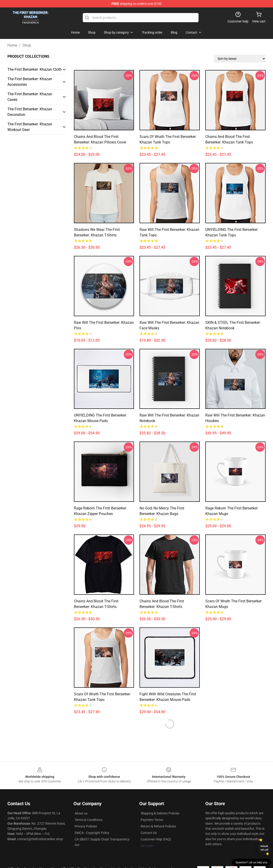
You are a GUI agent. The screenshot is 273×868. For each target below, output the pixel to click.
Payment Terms (152, 820)
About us (81, 813)
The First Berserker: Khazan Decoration (30, 112)
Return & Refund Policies (158, 826)
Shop (27, 45)
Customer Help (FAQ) (156, 839)
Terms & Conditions (89, 820)
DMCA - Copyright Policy (92, 833)
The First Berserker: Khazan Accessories (30, 82)
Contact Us (149, 833)
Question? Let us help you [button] (251, 862)
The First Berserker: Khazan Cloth (35, 69)
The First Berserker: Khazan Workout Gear (30, 127)
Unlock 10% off (264, 848)
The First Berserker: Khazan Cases (30, 97)
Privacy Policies (86, 826)
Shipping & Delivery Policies (160, 813)
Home (12, 45)
